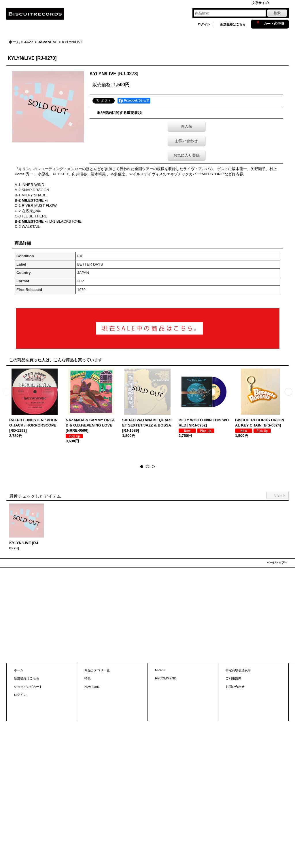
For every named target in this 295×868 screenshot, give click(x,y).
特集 (88, 678)
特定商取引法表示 (238, 670)
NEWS (160, 670)
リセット (280, 495)
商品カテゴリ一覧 (97, 670)
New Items (92, 687)
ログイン (204, 24)
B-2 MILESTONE (32, 200)
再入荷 (187, 126)
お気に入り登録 (187, 155)
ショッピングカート (28, 687)
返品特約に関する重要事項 (119, 113)
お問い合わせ (186, 141)
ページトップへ (277, 562)
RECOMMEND (166, 678)
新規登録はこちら (233, 24)
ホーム (19, 670)
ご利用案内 (233, 678)
